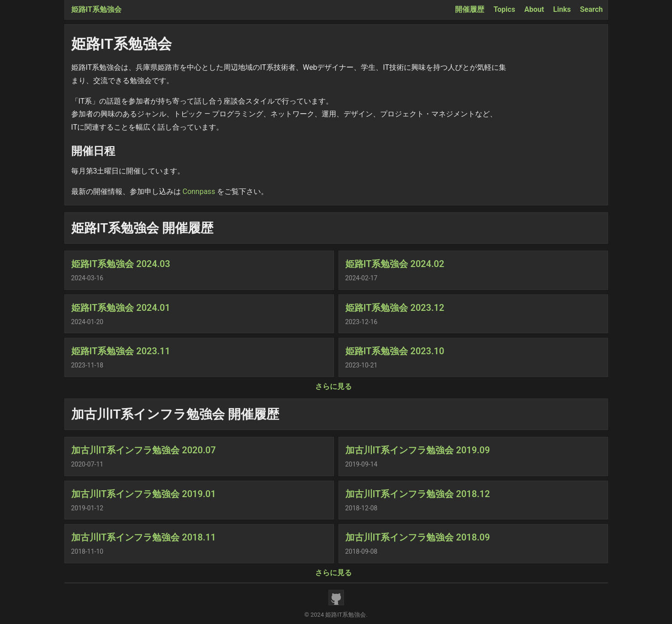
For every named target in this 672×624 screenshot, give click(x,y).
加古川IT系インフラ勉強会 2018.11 (144, 537)
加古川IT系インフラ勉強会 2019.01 (144, 494)
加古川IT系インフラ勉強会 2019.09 (418, 450)
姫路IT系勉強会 (96, 9)
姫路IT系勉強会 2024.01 (121, 308)
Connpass (198, 191)
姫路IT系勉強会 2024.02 (395, 264)
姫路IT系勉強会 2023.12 (395, 308)
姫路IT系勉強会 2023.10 (395, 351)
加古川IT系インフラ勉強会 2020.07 (144, 450)
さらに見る (333, 386)
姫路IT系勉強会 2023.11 (121, 351)
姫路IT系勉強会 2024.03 (121, 264)
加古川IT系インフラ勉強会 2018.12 (418, 494)
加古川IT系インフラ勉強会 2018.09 (418, 537)
